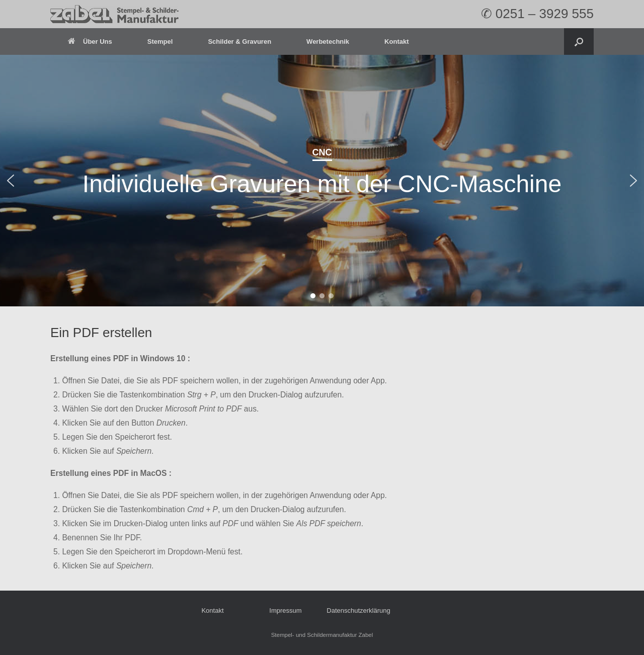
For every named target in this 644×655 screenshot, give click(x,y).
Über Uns (90, 42)
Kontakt (396, 42)
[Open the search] (579, 42)
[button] (11, 181)
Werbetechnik (328, 42)
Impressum (285, 610)
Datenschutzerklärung (358, 610)
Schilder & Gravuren (239, 42)
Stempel (160, 42)
